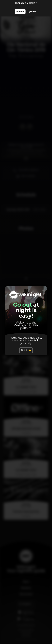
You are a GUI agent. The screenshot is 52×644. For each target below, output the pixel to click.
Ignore (32, 12)
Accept (20, 12)
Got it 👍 (26, 350)
